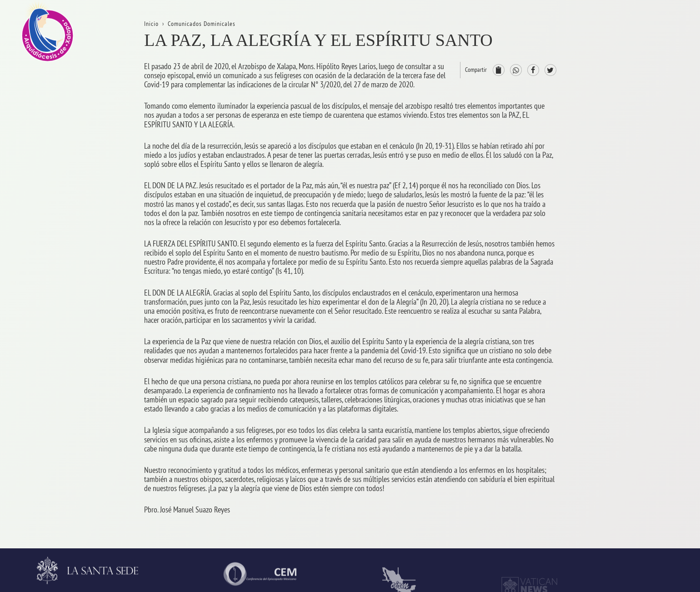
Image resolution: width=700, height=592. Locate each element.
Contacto (630, 183)
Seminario (632, 419)
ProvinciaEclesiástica (648, 250)
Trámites (630, 149)
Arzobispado (636, 284)
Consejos (630, 318)
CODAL (628, 520)
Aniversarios (635, 115)
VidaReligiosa (638, 453)
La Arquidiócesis (641, 81)
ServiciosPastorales (646, 351)
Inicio (626, 48)
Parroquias (633, 385)
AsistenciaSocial (642, 487)
